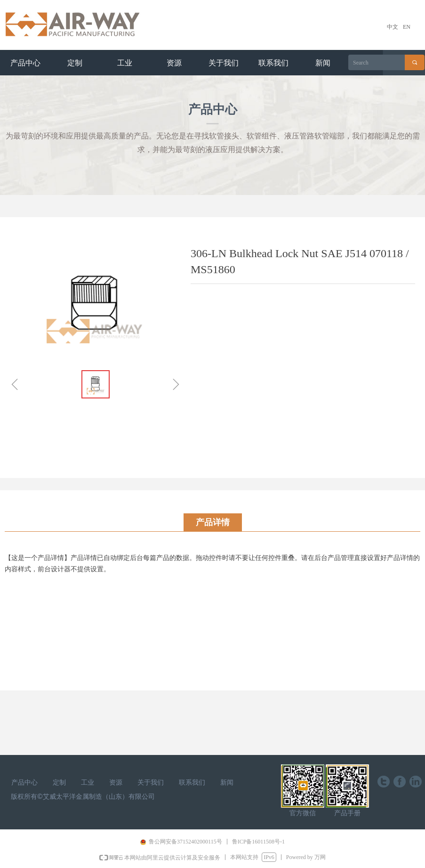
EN (407, 27)
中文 (393, 27)
